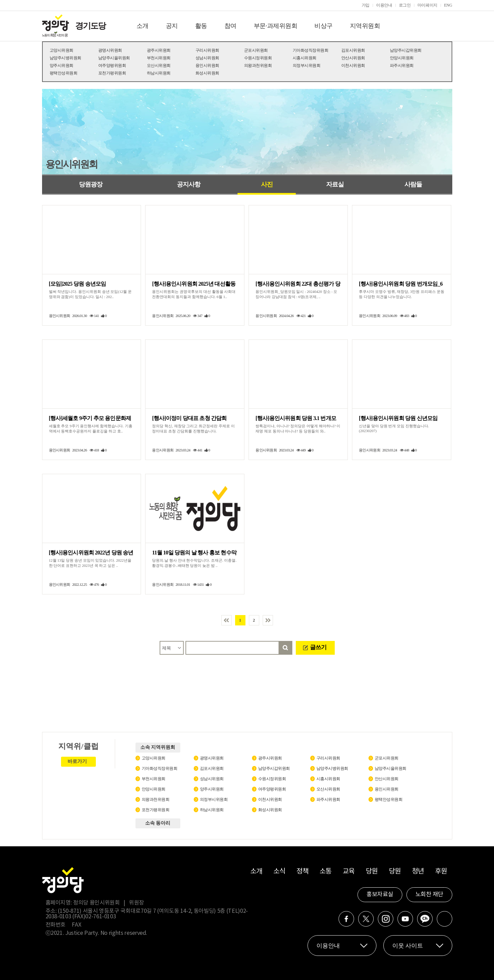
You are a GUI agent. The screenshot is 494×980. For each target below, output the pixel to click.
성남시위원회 (207, 58)
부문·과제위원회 (276, 26)
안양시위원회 (402, 58)
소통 (326, 872)
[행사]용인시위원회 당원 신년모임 (398, 418)
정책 (303, 872)
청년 (418, 872)
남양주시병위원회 (65, 58)
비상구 (324, 26)
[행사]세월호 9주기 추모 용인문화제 (90, 418)
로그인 (405, 5)
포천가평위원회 (112, 73)
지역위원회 (365, 26)
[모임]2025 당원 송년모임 (78, 284)
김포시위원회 (353, 50)
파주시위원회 (402, 65)
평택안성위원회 (64, 73)
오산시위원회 (159, 65)
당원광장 (91, 184)
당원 (372, 872)
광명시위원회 (110, 50)
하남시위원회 (159, 73)
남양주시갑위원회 (406, 50)
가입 (366, 5)
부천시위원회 (159, 58)
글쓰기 (318, 647)
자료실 (335, 184)
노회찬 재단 (429, 895)
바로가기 (77, 761)
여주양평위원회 (112, 65)
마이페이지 (427, 5)
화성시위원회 (207, 73)
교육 (349, 872)
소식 (279, 872)
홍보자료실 (380, 895)
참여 (230, 26)
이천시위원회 (353, 65)
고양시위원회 (62, 50)
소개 (143, 26)
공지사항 (189, 184)
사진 (267, 184)
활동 (201, 26)
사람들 (413, 184)
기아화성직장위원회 (311, 50)
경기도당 (90, 26)
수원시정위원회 (258, 58)
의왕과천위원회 (258, 65)
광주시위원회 (159, 50)
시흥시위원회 (305, 58)
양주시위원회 (62, 65)
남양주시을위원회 (114, 58)
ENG (448, 5)
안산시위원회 (353, 58)
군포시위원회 (256, 50)
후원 (441, 872)
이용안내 (384, 5)
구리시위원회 (207, 50)
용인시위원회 (207, 65)
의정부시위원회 (307, 65)
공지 (172, 26)
